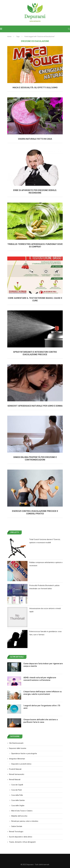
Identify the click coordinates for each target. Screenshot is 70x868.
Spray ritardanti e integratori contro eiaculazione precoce (35, 353)
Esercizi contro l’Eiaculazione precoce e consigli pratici (35, 512)
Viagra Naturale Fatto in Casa (35, 139)
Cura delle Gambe (18, 800)
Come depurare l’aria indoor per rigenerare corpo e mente (43, 665)
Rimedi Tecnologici (16, 832)
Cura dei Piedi (16, 790)
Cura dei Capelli (17, 785)
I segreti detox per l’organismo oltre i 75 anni (42, 707)
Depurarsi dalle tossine (18, 748)
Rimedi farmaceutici (17, 774)
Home (9, 36)
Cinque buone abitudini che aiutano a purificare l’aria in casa (41, 721)
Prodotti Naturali (15, 769)
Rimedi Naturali (15, 780)
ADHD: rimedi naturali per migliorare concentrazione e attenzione (40, 679)
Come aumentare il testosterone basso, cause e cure (35, 299)
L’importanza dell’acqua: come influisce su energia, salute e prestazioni (43, 693)
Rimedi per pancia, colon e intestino (25, 821)
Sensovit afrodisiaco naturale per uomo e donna (35, 406)
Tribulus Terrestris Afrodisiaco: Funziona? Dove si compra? (35, 245)
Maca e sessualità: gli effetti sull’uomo (35, 88)
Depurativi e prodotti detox (21, 764)
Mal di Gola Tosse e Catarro (22, 811)
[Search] (69, 29)
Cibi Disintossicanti (16, 743)
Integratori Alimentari (17, 759)
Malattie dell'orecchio (19, 816)
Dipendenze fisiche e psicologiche (24, 754)
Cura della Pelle (17, 795)
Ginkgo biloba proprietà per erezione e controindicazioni (35, 458)
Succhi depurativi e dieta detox (21, 837)
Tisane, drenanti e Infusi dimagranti (22, 842)
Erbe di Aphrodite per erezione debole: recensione (35, 192)
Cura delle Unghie (18, 806)
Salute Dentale (17, 826)
